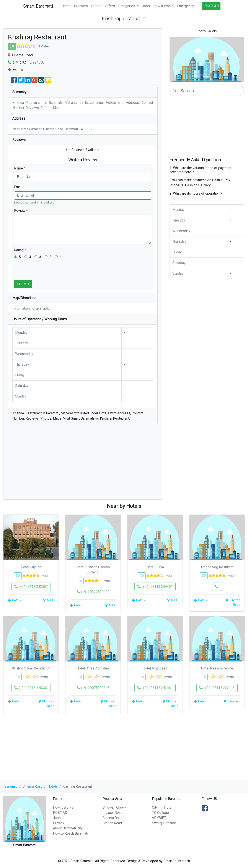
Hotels (53, 786)
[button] (175, 59)
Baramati (11, 786)
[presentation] (47, 272)
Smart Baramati (38, 6)
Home (66, 6)
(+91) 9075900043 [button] (93, 688)
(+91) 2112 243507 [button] (31, 587)
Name (20, 168)
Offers (110, 6)
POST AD (60, 813)
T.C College (160, 813)
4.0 (80, 581)
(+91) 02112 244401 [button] (155, 587)
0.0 (12, 46)
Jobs (146, 6)
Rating (20, 250)
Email (19, 187)
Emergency (186, 6)
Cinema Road (33, 786)
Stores (96, 6)
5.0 (18, 576)
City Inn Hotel (162, 807)
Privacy (59, 823)
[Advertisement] (83, 464)
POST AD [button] (212, 6)
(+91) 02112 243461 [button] (155, 688)
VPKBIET (159, 818)
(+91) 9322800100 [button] (93, 592)
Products (81, 6)
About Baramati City (68, 828)
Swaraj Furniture (164, 823)
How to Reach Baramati (70, 833)
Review (21, 211)
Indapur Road (113, 813)
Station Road (112, 823)
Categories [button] (127, 6)
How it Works (163, 6)
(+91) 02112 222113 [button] (217, 688)
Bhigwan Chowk (114, 807)
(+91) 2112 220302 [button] (31, 688)
